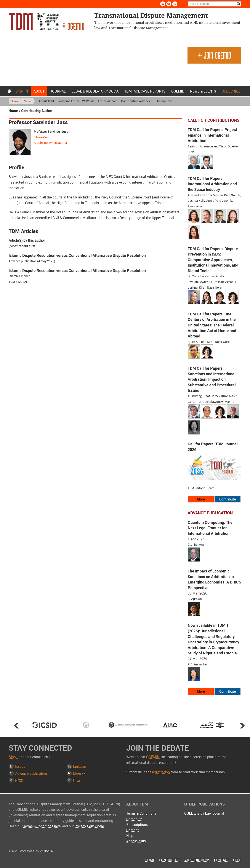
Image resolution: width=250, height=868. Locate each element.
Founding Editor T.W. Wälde (76, 101)
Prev (16, 726)
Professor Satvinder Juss (51, 132)
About (39, 91)
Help (130, 836)
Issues (20, 766)
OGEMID (178, 91)
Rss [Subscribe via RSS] (175, 4)
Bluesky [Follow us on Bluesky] (169, 4)
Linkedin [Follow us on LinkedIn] (163, 4)
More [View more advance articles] (201, 691)
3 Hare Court (42, 137)
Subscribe (231, 91)
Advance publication (31, 773)
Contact (133, 830)
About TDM (46, 101)
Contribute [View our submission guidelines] (228, 499)
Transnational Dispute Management (46, 21)
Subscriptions (163, 101)
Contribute (134, 819)
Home (10, 91)
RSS (76, 780)
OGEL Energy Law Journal (204, 813)
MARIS (48, 850)
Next (242, 726)
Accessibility (136, 841)
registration (161, 772)
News (19, 780)
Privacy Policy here (89, 826)
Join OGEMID (214, 55)
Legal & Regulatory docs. (95, 91)
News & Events (203, 91)
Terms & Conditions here (42, 826)
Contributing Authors (135, 101)
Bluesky (79, 773)
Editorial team (108, 101)
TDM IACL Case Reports (145, 91)
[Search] (215, 4)
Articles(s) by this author (50, 143)
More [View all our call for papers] (201, 499)
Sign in (22, 91)
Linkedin (80, 766)
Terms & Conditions (141, 813)
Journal (58, 91)
